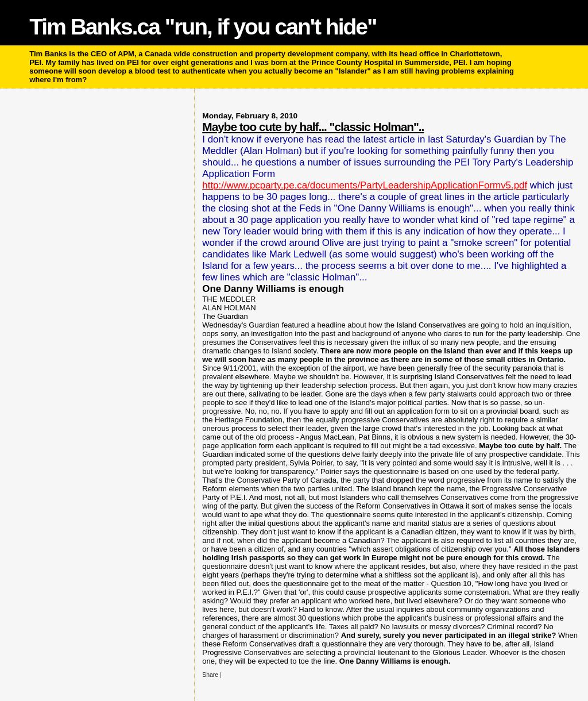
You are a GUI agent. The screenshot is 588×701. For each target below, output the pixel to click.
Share (210, 675)
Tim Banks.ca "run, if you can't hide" (203, 27)
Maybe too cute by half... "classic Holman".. (313, 127)
